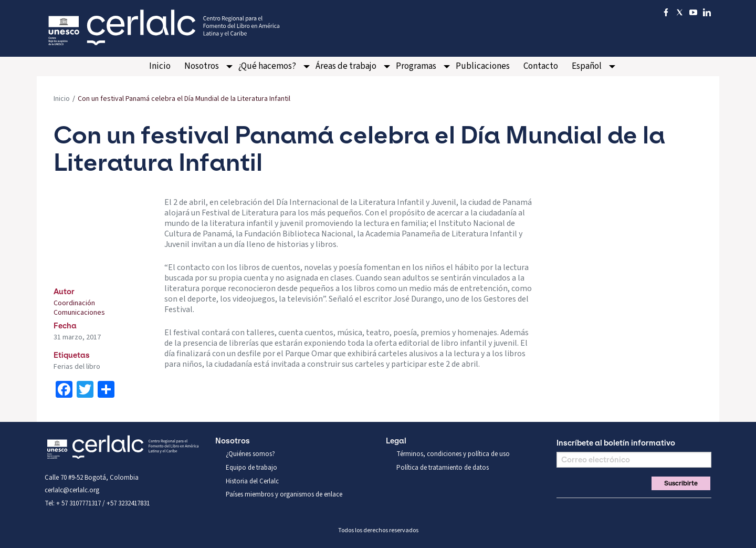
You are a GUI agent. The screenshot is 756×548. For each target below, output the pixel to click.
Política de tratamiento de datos (443, 468)
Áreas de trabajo (346, 66)
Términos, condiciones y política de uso (453, 454)
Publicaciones (483, 66)
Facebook (563, 511)
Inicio (160, 66)
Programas (416, 66)
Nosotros (202, 66)
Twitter (581, 511)
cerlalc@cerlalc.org (72, 490)
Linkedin (616, 511)
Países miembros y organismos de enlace (284, 494)
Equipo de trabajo (251, 468)
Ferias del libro (77, 367)
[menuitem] (160, 66)
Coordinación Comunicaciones (79, 308)
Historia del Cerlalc (252, 481)
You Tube (598, 511)
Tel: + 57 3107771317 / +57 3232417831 (97, 503)
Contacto (541, 66)
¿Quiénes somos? (250, 454)
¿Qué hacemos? (267, 66)
